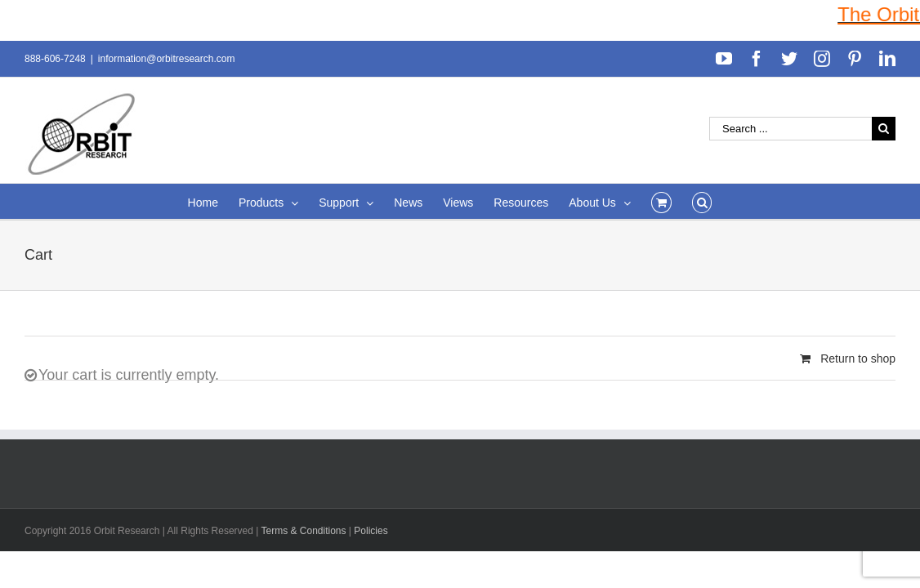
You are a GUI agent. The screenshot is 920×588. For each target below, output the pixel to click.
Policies (371, 531)
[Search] (732, 201)
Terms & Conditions (304, 531)
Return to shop (858, 359)
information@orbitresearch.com (167, 59)
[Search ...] (790, 129)
